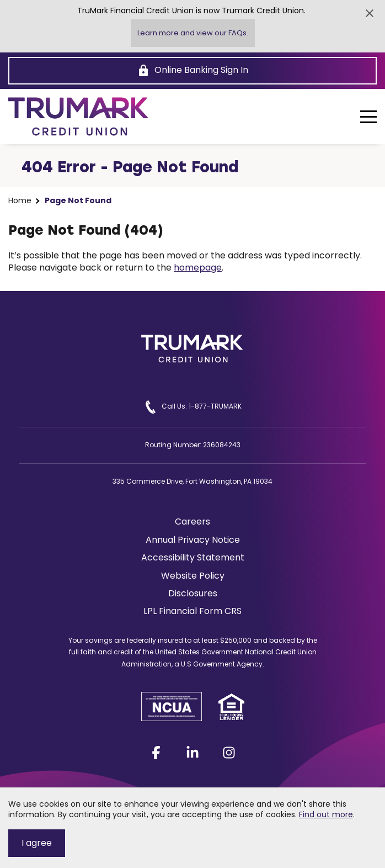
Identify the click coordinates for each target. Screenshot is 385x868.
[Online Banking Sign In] (192, 71)
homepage (198, 268)
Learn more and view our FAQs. (193, 33)
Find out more (326, 814)
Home (20, 201)
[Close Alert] (370, 13)
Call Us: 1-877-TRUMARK (193, 407)
